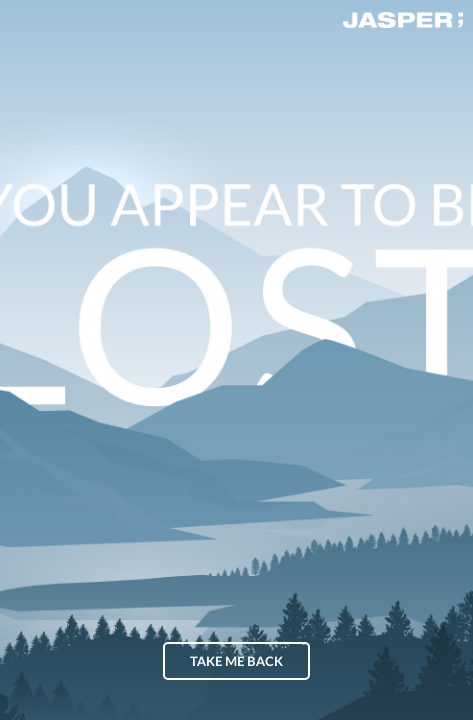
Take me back (236, 662)
